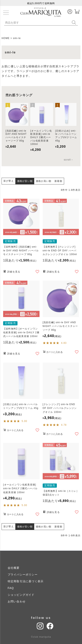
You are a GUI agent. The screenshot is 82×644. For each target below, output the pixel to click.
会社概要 (14, 568)
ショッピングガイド (21, 595)
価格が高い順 (44, 181)
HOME (6, 38)
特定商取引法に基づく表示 (26, 581)
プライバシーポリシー (23, 575)
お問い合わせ (17, 601)
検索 (75, 22)
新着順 (58, 181)
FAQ (11, 588)
